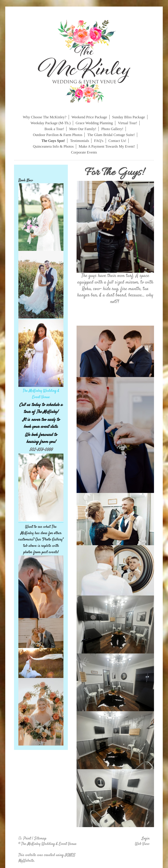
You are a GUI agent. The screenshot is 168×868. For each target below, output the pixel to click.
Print (25, 838)
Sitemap (40, 838)
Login (146, 838)
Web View (142, 844)
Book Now (26, 180)
